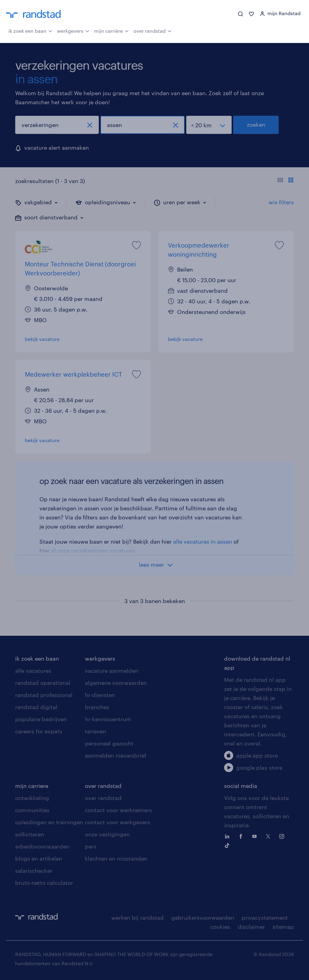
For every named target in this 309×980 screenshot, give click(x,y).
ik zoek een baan (30, 30)
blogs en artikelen (39, 858)
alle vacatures (33, 671)
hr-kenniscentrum (108, 719)
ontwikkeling (32, 798)
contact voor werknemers (118, 810)
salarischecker (34, 871)
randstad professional (44, 695)
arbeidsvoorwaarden (42, 846)
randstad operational (43, 683)
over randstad (153, 30)
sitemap (283, 927)
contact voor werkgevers (118, 822)
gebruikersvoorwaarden (203, 918)
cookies (220, 927)
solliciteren (30, 834)
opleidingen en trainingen (49, 822)
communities (32, 810)
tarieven (96, 731)
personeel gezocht (109, 743)
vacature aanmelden (112, 671)
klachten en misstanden (116, 858)
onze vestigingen (107, 834)
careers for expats (39, 731)
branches (97, 707)
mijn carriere (32, 786)
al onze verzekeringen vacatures (93, 551)
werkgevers (73, 30)
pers (91, 846)
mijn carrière (111, 30)
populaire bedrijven (41, 719)
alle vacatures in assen (203, 542)
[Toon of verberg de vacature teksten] (285, 181)
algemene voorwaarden (116, 683)
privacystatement (265, 918)
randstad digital (36, 707)
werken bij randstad (138, 918)
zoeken (256, 125)
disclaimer (251, 927)
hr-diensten (100, 695)
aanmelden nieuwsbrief (116, 755)
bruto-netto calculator (44, 883)
